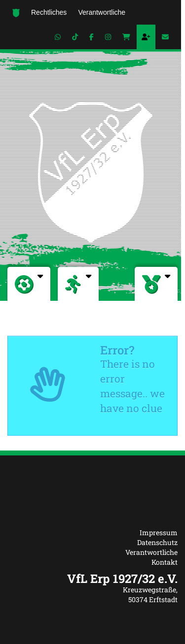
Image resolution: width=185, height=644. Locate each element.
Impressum (159, 532)
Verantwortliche (151, 552)
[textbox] (92, 579)
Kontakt (165, 562)
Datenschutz (157, 542)
